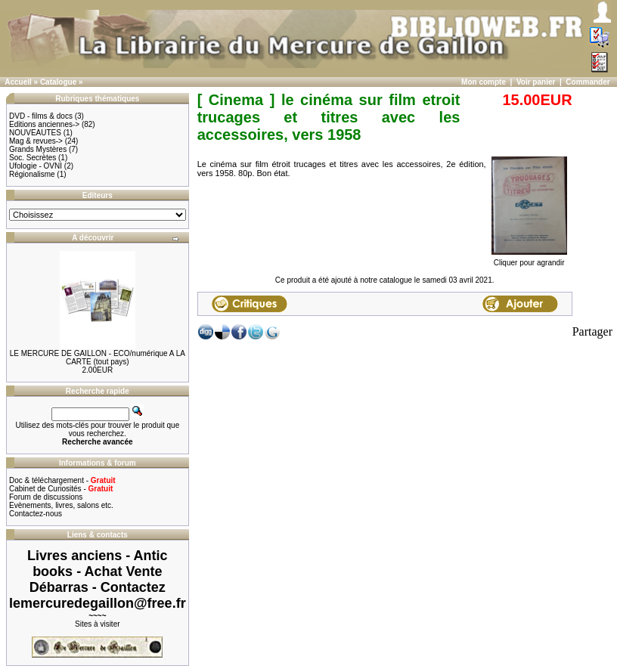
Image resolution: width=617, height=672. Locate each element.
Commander (588, 82)
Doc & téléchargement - (62, 480)
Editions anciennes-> (44, 124)
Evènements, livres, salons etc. (61, 505)
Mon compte (484, 82)
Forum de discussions (46, 497)
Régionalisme (32, 174)
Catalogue (58, 82)
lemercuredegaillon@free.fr (98, 603)
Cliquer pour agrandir (529, 259)
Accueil (18, 82)
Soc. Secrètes (33, 158)
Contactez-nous (36, 514)
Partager (592, 331)
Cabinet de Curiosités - (61, 489)
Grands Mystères (38, 149)
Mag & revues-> (36, 141)
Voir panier (536, 82)
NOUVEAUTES (35, 133)
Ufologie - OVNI (36, 166)
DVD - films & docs (41, 116)
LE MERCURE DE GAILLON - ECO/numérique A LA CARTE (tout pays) (98, 358)
